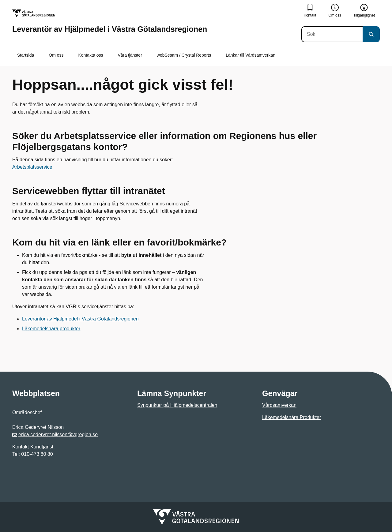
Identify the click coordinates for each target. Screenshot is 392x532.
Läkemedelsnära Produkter (292, 417)
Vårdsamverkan (279, 405)
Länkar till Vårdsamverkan (251, 55)
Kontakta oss (90, 55)
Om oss (56, 55)
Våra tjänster (130, 55)
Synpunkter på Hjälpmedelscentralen (177, 405)
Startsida (26, 55)
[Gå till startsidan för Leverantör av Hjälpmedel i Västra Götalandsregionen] (110, 21)
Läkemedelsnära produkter (51, 329)
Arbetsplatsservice (32, 167)
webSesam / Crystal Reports (184, 55)
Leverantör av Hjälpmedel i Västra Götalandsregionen (80, 319)
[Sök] (332, 34)
